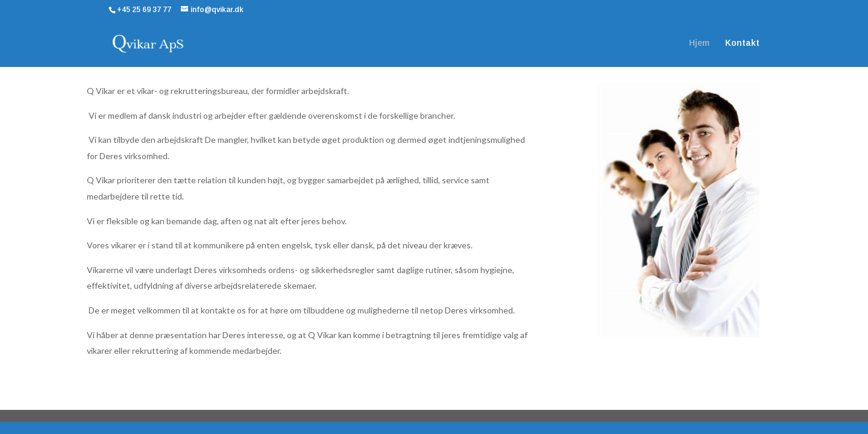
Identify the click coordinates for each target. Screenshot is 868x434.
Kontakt (742, 43)
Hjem (699, 43)
